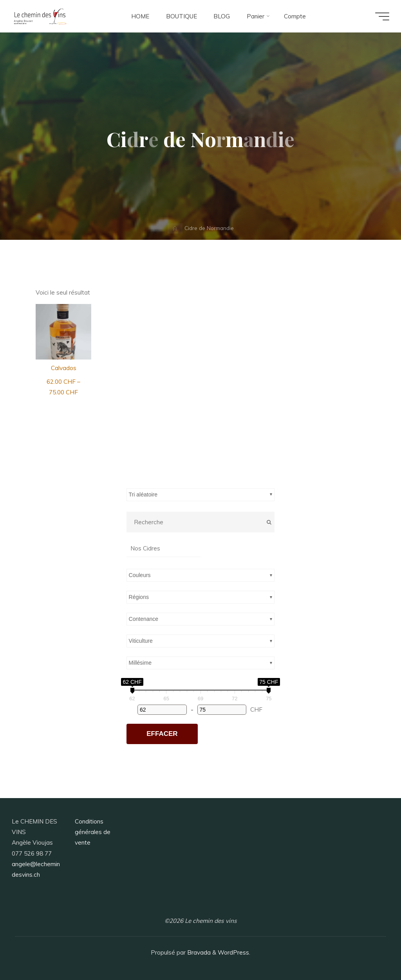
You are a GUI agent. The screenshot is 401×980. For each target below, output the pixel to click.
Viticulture (141, 641)
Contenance (144, 619)
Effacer (162, 734)
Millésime (140, 663)
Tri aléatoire (143, 494)
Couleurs (140, 575)
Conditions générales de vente (93, 832)
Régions (139, 597)
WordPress (233, 952)
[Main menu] (382, 16)
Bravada (198, 952)
